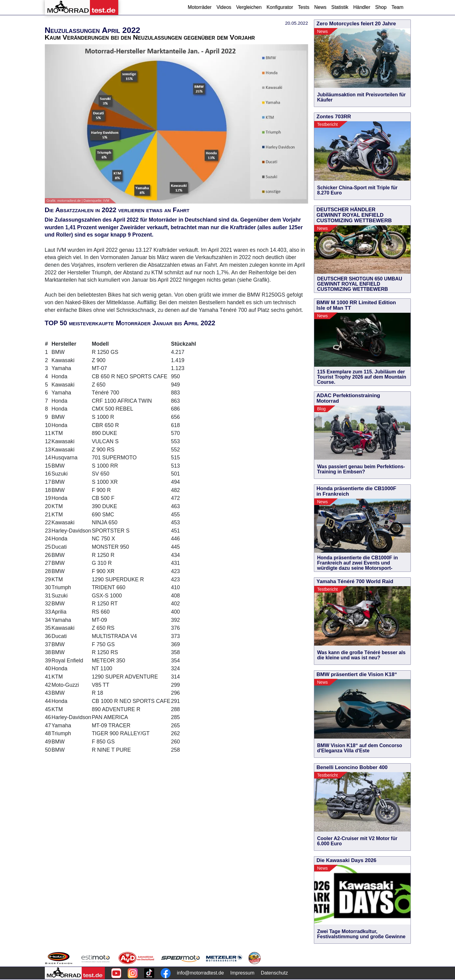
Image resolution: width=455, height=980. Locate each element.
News (320, 7)
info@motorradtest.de (201, 973)
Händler (362, 7)
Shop (381, 7)
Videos (224, 7)
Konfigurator (280, 7)
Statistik (340, 7)
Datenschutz (274, 973)
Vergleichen (249, 7)
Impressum (242, 973)
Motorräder (200, 7)
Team (397, 7)
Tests (304, 7)
